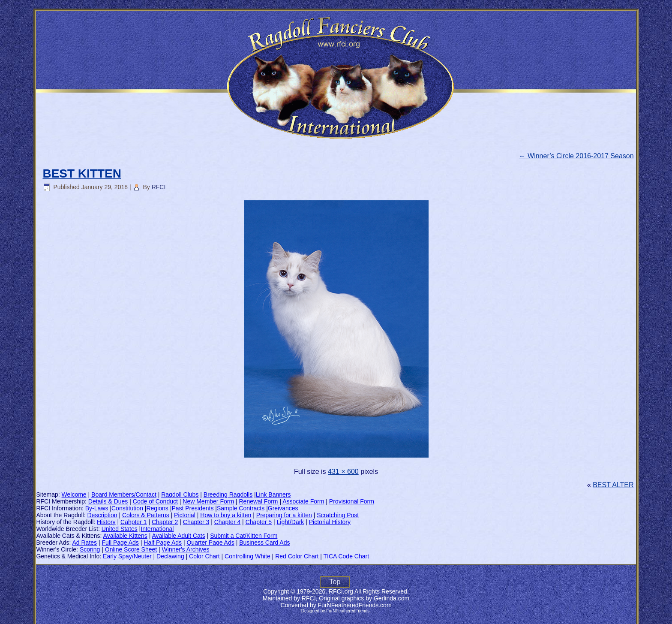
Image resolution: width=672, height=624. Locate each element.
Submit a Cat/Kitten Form (244, 536)
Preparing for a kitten (284, 515)
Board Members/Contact (124, 494)
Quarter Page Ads (210, 543)
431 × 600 (343, 472)
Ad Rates (84, 543)
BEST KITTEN (82, 173)
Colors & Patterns (146, 515)
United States (120, 529)
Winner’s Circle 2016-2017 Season (576, 156)
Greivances (283, 508)
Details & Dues (108, 501)
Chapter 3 (196, 522)
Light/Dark (291, 522)
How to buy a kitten (226, 515)
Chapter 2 (165, 522)
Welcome (74, 494)
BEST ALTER (613, 485)
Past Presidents (192, 508)
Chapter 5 (259, 522)
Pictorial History (330, 522)
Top (335, 582)
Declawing (170, 556)
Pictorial (185, 515)
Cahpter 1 (133, 522)
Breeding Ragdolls (228, 494)
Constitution (127, 508)
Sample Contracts (241, 508)
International (157, 529)
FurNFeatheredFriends (348, 611)
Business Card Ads (264, 543)
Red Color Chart (297, 556)
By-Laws (97, 508)
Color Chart (204, 556)
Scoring (90, 549)
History (106, 522)
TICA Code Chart (346, 556)
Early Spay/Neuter (127, 556)
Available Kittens (125, 536)
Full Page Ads (120, 543)
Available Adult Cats (178, 536)
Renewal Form (259, 501)
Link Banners (273, 494)
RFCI (159, 187)
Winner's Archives (186, 549)
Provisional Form (352, 501)
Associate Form (303, 501)
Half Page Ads (163, 543)
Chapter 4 (227, 522)
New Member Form (208, 501)
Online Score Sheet (131, 549)
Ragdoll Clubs (180, 494)
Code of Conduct (155, 501)
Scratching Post (338, 515)
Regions (157, 508)
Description (102, 515)
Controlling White (247, 556)
